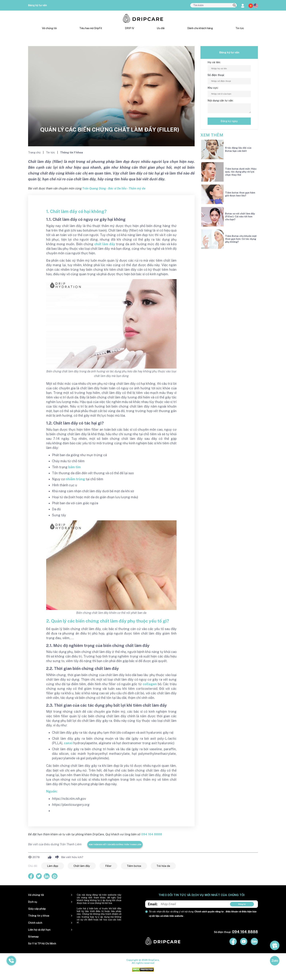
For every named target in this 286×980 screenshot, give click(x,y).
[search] (234, 5)
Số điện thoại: (216, 75)
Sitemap (33, 937)
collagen (150, 684)
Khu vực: (213, 88)
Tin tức (240, 28)
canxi (68, 743)
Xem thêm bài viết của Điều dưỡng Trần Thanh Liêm (115, 844)
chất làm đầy (105, 244)
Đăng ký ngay (229, 121)
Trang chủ (35, 152)
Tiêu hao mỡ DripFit (91, 28)
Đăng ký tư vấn (37, 5)
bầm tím (74, 467)
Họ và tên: (214, 62)
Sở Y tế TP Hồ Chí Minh (42, 944)
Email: (153, 904)
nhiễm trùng (75, 479)
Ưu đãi (161, 28)
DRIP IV (130, 28)
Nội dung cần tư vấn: (220, 100)
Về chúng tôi (49, 28)
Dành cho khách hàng (200, 28)
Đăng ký (242, 904)
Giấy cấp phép (37, 909)
